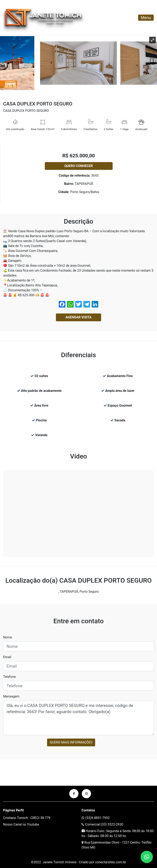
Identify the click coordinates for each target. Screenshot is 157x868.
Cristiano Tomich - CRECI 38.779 (27, 818)
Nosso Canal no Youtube (21, 824)
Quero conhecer (79, 166)
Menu (146, 18)
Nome (8, 637)
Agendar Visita (78, 317)
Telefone (9, 677)
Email (7, 657)
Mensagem (11, 696)
